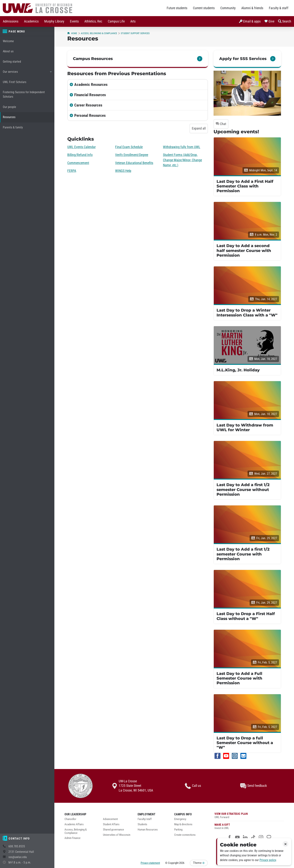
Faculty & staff (279, 8)
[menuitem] (11, 21)
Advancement (110, 819)
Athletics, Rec (93, 21)
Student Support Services (135, 33)
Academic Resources (91, 85)
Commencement (78, 163)
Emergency (180, 819)
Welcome (8, 41)
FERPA (72, 171)
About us (8, 51)
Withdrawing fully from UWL (182, 147)
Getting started (12, 62)
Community (228, 8)
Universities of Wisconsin (117, 835)
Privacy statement (150, 863)
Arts (133, 21)
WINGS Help (123, 171)
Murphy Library (54, 21)
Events (74, 21)
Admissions (11, 21)
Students (142, 824)
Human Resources (148, 830)
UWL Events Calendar (81, 147)
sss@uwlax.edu (18, 857)
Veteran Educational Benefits (134, 163)
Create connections (185, 835)
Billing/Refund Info (80, 155)
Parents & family (13, 127)
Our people (9, 107)
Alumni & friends (252, 8)
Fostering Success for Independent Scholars (24, 94)
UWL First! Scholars (15, 82)
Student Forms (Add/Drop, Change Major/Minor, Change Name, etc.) (182, 160)
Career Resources (88, 105)
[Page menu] (27, 31)
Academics (31, 21)
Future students (177, 8)
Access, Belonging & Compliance (99, 33)
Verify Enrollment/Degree (132, 155)
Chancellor (70, 819)
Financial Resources (90, 95)
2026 (182, 863)
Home (72, 33)
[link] (247, 59)
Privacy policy (268, 860)
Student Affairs (111, 824)
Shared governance (113, 830)
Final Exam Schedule (129, 147)
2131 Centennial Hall (21, 852)
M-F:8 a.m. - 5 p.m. (20, 862)
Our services (27, 73)
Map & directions (183, 824)
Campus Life (116, 21)
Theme (199, 863)
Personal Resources (90, 115)
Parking (178, 830)
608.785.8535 (17, 846)
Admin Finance (72, 838)
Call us (193, 786)
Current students (204, 8)
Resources (9, 117)
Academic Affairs (74, 824)
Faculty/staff (145, 819)
